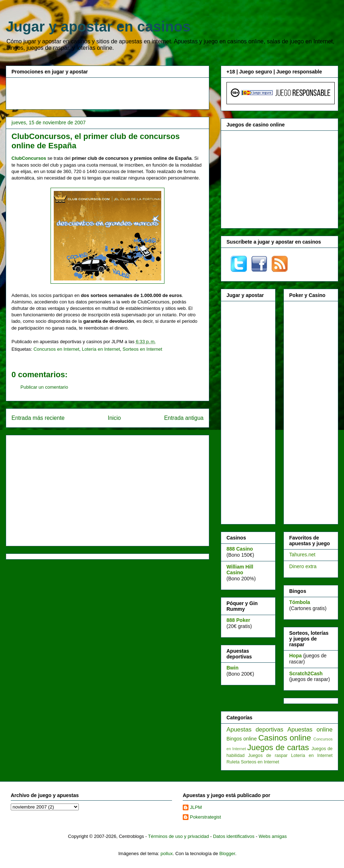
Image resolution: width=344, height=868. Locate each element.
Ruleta (233, 762)
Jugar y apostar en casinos (98, 27)
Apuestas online (310, 730)
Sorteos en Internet (142, 349)
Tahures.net (302, 555)
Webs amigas (273, 836)
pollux (167, 853)
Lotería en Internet (101, 349)
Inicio (114, 418)
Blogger (227, 853)
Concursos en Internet (56, 349)
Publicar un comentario (44, 387)
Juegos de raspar (268, 756)
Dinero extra (303, 566)
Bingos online (242, 739)
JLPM (196, 807)
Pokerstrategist (206, 817)
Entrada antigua (184, 418)
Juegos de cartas (278, 747)
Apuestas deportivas (255, 730)
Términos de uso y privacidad (178, 836)
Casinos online (285, 738)
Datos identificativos (234, 836)
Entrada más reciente (38, 418)
